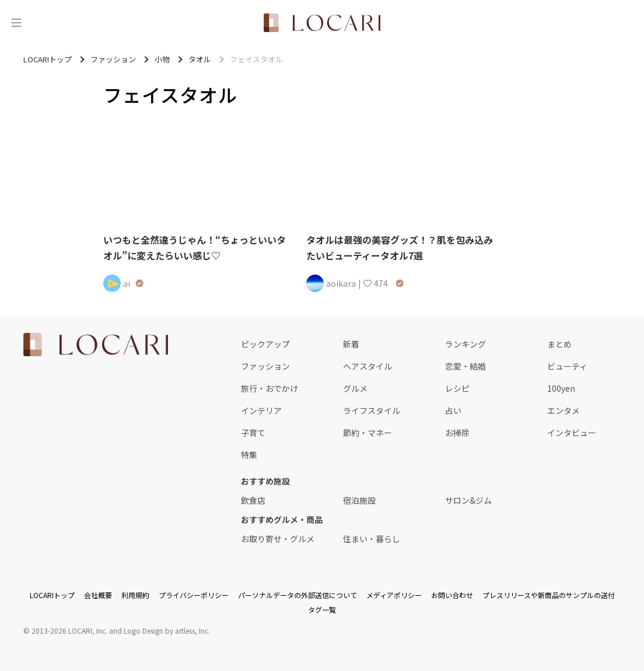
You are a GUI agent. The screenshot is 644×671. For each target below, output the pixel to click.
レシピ (457, 388)
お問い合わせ (452, 595)
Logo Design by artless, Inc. (167, 630)
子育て (253, 433)
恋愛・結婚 (466, 366)
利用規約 (135, 595)
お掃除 (457, 433)
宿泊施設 (359, 500)
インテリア (261, 410)
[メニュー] (16, 23)
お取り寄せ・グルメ (278, 539)
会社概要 (98, 595)
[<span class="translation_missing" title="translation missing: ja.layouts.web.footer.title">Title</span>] (96, 345)
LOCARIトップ (52, 595)
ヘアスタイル (367, 366)
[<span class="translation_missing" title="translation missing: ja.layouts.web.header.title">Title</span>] (322, 23)
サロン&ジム (468, 500)
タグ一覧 (322, 609)
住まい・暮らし (372, 539)
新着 (351, 344)
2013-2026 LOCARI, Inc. (69, 630)
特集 (249, 455)
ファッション (265, 366)
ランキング (466, 344)
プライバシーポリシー (194, 595)
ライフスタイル (372, 410)
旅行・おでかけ (269, 388)
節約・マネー (367, 433)
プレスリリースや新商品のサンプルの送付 (549, 595)
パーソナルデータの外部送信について (297, 595)
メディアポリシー (394, 595)
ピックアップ (265, 344)
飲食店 (253, 500)
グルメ (355, 388)
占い (453, 410)
